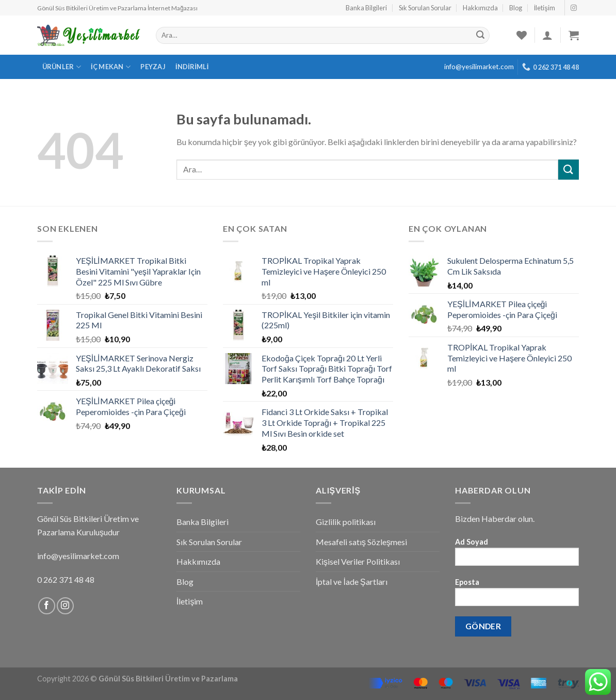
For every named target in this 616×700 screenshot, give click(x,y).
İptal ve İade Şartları (352, 582)
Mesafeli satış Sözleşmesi (361, 542)
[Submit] (569, 170)
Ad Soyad (517, 555)
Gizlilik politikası (346, 522)
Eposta (517, 595)
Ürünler (62, 67)
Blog (516, 8)
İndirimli (192, 67)
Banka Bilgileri (366, 8)
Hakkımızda (480, 8)
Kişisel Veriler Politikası (358, 561)
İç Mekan (111, 67)
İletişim (545, 8)
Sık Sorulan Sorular (425, 8)
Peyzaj (153, 67)
